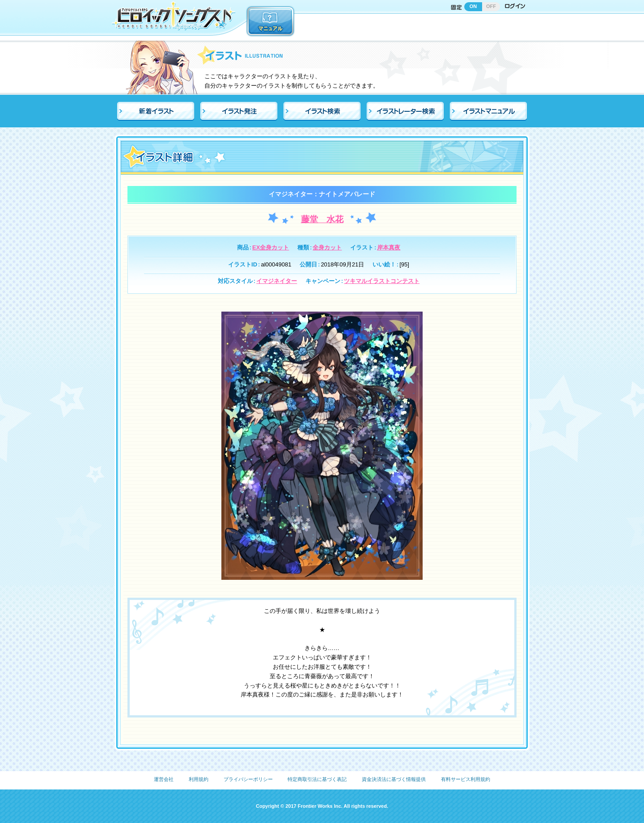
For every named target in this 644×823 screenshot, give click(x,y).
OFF (491, 6)
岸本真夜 (389, 247)
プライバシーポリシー (248, 779)
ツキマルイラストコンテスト (382, 281)
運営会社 (164, 779)
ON (473, 6)
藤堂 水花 (322, 219)
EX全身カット (271, 247)
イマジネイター (277, 281)
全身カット (327, 247)
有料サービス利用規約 (466, 779)
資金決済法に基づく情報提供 (394, 779)
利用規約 (199, 779)
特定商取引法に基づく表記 (317, 779)
